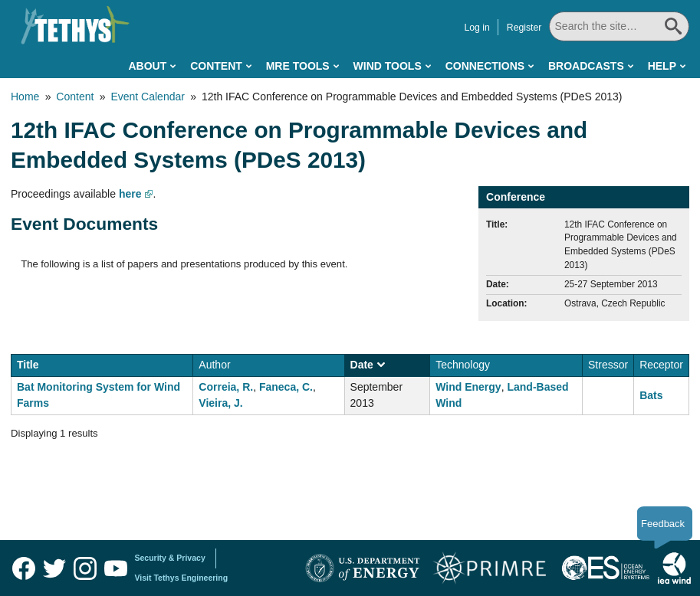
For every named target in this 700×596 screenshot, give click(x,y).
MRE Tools (298, 66)
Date (368, 365)
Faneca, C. (286, 387)
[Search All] (619, 26)
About (147, 66)
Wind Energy (468, 387)
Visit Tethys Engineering (182, 578)
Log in (477, 28)
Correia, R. (226, 387)
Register (524, 28)
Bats (651, 395)
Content (216, 66)
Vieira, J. (220, 403)
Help (662, 66)
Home (25, 97)
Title (28, 365)
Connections (485, 66)
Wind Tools (388, 66)
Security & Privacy (170, 558)
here (130, 194)
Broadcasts (586, 66)
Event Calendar (148, 97)
